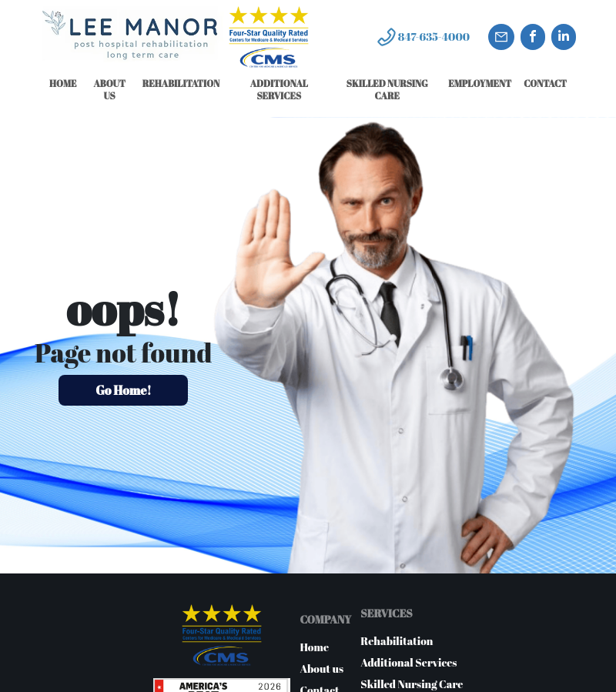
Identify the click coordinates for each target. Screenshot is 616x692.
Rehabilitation (397, 641)
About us (321, 669)
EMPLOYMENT (480, 83)
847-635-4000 (434, 37)
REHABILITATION (181, 83)
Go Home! (123, 390)
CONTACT (545, 83)
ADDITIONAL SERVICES (279, 89)
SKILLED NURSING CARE (387, 89)
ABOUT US (109, 89)
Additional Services (408, 662)
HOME (63, 83)
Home (314, 647)
